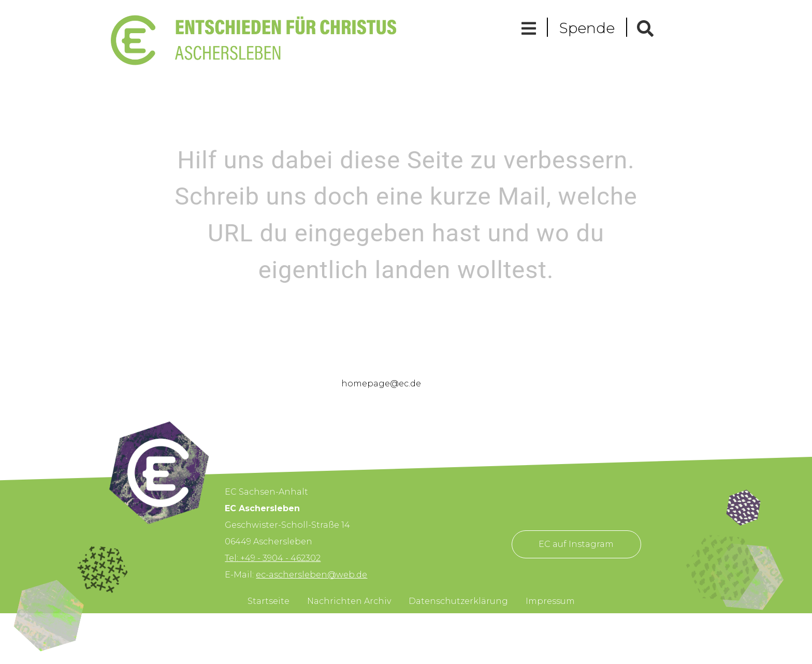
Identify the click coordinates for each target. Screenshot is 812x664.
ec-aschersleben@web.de (311, 575)
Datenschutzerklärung (458, 601)
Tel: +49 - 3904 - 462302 (273, 558)
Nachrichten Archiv (349, 601)
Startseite (269, 601)
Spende (587, 28)
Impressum (550, 601)
